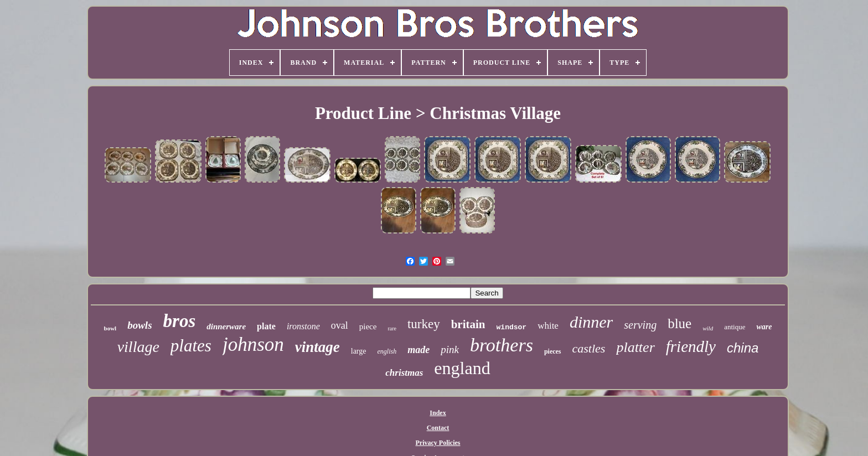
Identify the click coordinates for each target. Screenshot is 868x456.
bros (180, 321)
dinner (591, 322)
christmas (404, 373)
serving (640, 325)
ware (764, 327)
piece (368, 327)
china (743, 348)
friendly (691, 346)
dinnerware (226, 327)
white (548, 326)
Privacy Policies (438, 443)
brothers (502, 345)
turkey (424, 324)
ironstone (303, 326)
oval (340, 325)
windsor (512, 327)
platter (635, 347)
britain (468, 324)
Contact (438, 428)
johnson (253, 344)
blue (680, 323)
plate (266, 326)
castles (589, 348)
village (138, 347)
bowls (139, 325)
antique (735, 327)
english (387, 351)
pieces (553, 351)
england (462, 368)
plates (191, 346)
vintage (317, 347)
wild (708, 328)
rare (392, 328)
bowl (110, 328)
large (359, 351)
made (418, 350)
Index (438, 413)
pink (450, 349)
